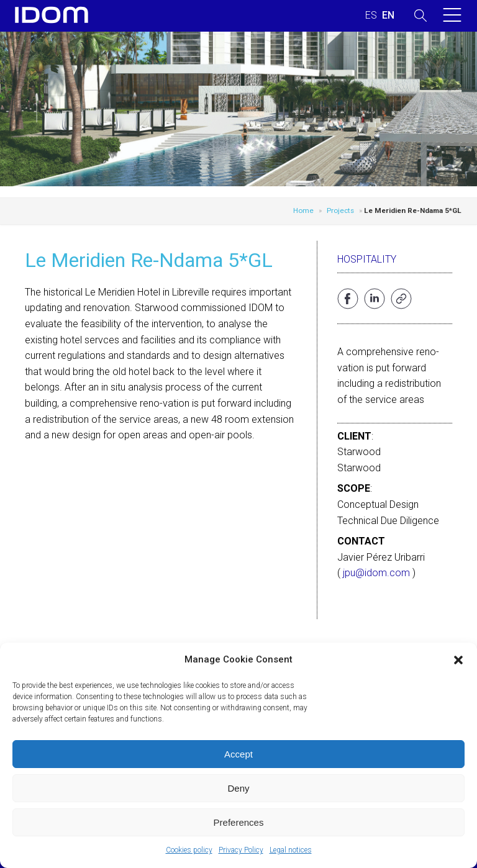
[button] (458, 660)
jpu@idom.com (376, 573)
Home (303, 210)
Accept (238, 754)
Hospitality (367, 259)
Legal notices (291, 850)
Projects (340, 210)
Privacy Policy (241, 850)
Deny (238, 788)
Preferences (239, 822)
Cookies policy (189, 850)
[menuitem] (371, 16)
